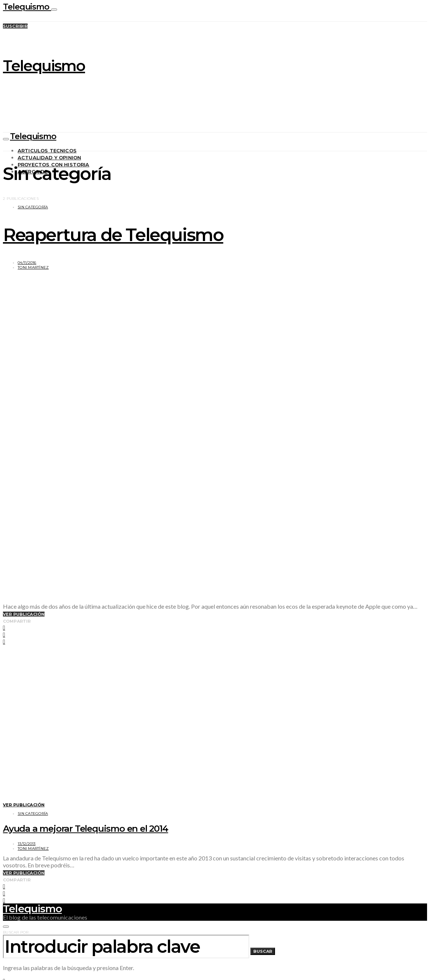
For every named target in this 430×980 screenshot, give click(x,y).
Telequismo (27, 7)
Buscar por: (16, 932)
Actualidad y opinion (49, 158)
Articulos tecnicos (47, 151)
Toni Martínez (33, 267)
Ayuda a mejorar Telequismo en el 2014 (86, 829)
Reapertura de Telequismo (113, 235)
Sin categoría (33, 207)
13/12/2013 (27, 844)
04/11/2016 (27, 263)
